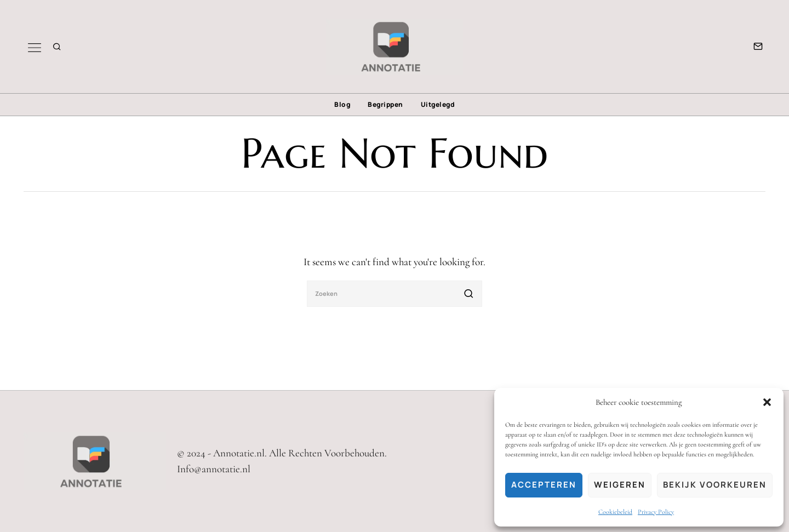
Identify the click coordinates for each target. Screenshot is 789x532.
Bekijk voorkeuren (715, 485)
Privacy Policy (656, 512)
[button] (767, 402)
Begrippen (385, 104)
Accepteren (544, 485)
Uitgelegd (438, 104)
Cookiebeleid (615, 512)
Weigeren (620, 485)
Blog (342, 104)
